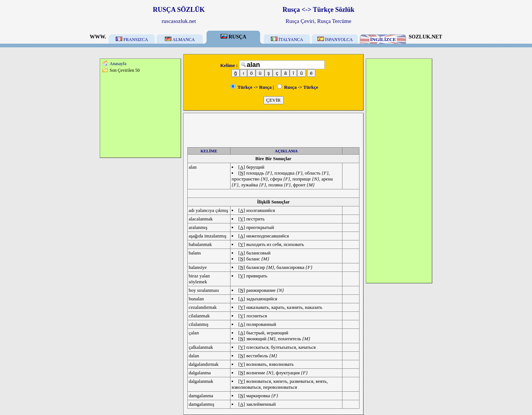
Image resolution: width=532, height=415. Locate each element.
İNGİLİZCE (383, 39)
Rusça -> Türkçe (298, 87)
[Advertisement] (140, 115)
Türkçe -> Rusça (251, 87)
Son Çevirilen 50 (125, 70)
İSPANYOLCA (335, 40)
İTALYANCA (287, 40)
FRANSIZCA (132, 40)
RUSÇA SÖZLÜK (179, 10)
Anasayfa (118, 64)
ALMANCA (180, 40)
